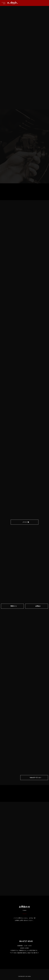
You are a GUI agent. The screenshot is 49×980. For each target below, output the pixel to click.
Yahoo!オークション (35, 778)
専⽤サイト (14, 606)
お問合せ (38, 606)
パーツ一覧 (26, 522)
